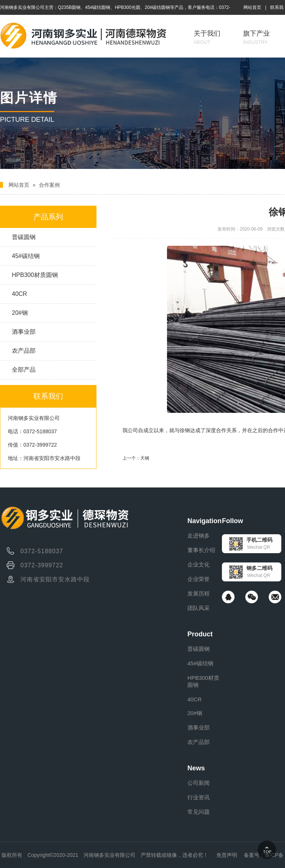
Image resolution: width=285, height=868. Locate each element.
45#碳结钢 (26, 256)
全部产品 (24, 370)
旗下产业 (256, 37)
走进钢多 (199, 536)
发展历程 (199, 593)
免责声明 (227, 855)
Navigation (204, 521)
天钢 (145, 458)
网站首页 (252, 7)
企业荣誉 (199, 579)
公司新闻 (199, 783)
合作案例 (49, 185)
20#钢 (20, 313)
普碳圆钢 (24, 237)
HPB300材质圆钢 (35, 275)
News (196, 768)
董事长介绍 (201, 550)
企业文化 (199, 564)
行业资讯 (199, 797)
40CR (19, 294)
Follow (232, 521)
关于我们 (207, 37)
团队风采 (199, 608)
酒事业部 (24, 332)
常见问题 (199, 812)
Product (200, 634)
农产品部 (24, 351)
